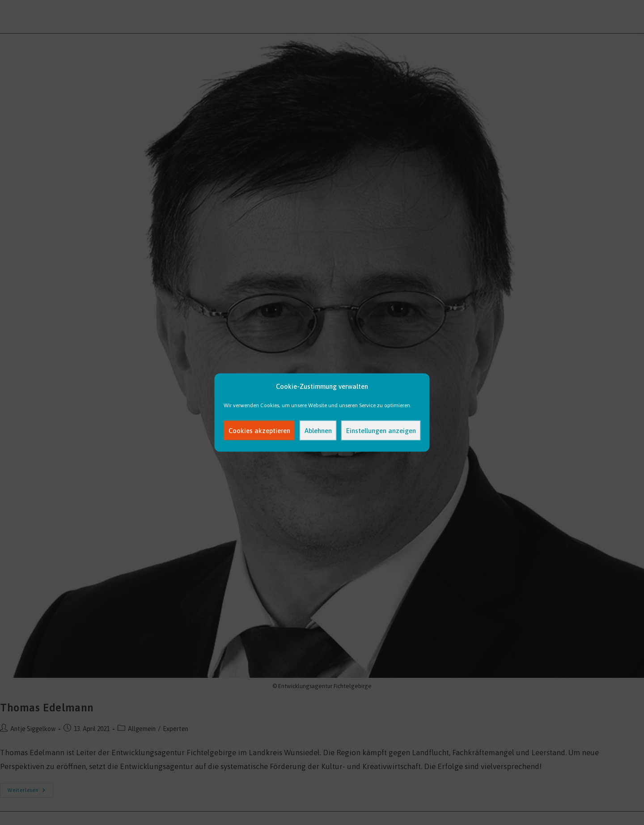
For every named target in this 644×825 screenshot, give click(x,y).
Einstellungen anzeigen (381, 430)
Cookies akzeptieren (259, 430)
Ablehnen (318, 430)
